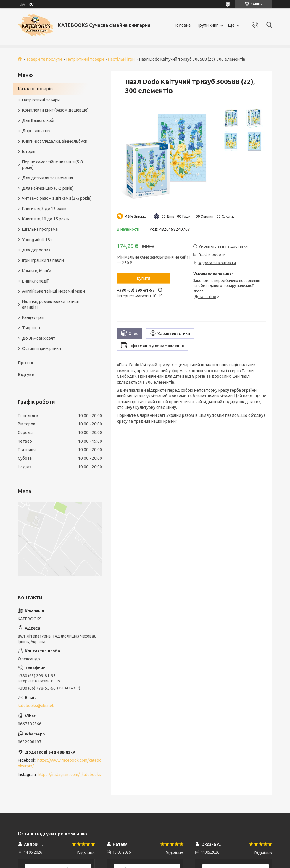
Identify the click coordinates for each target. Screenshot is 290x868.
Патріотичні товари (85, 59)
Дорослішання (36, 131)
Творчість (32, 328)
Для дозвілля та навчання (48, 178)
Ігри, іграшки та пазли (43, 260)
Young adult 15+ (37, 240)
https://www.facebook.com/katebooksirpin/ (60, 763)
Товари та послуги (44, 59)
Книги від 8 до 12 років (44, 209)
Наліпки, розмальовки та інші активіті (50, 304)
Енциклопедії (35, 281)
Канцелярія (33, 317)
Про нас (26, 363)
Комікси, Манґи (37, 271)
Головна (183, 25)
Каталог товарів (35, 89)
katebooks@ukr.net (36, 706)
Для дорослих (36, 250)
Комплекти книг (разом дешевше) (55, 110)
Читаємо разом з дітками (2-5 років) (57, 198)
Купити (144, 278)
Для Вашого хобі (38, 120)
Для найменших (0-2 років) (48, 188)
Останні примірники (42, 349)
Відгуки (26, 374)
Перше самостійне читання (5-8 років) (53, 165)
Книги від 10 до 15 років (46, 219)
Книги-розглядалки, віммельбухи (55, 141)
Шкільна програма (40, 229)
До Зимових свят (39, 338)
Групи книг (208, 25)
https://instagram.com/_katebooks (69, 775)
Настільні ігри (121, 59)
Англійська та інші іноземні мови (54, 291)
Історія (29, 151)
